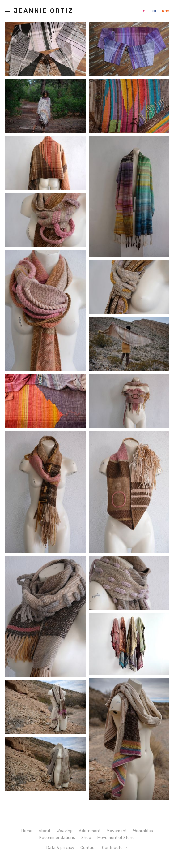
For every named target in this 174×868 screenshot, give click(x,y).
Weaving (65, 831)
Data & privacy (60, 847)
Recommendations (57, 838)
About (45, 831)
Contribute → (115, 847)
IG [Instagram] (144, 11)
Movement (117, 831)
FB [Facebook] (154, 11)
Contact (88, 847)
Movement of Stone (116, 838)
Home (27, 831)
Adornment (90, 831)
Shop (86, 838)
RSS (166, 11)
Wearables (143, 831)
